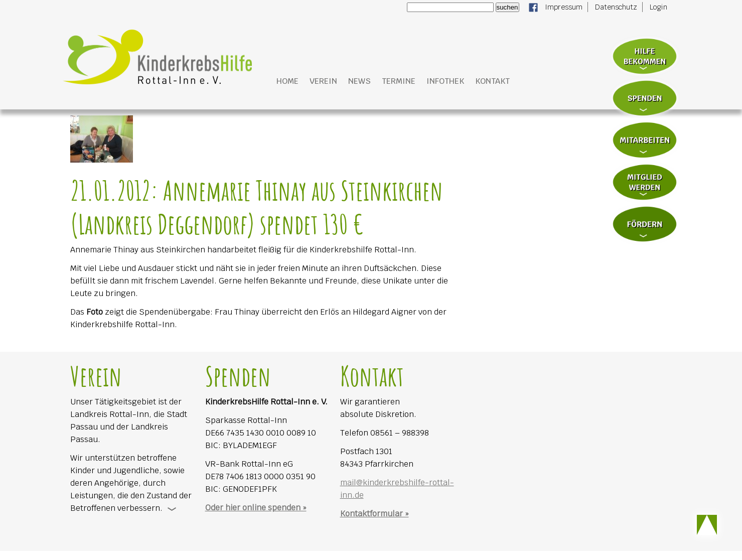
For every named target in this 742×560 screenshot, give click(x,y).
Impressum (564, 7)
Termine (399, 81)
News (359, 81)
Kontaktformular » (375, 514)
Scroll (707, 525)
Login (658, 7)
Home (287, 81)
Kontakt (492, 81)
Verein (323, 81)
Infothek (445, 81)
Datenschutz (616, 7)
